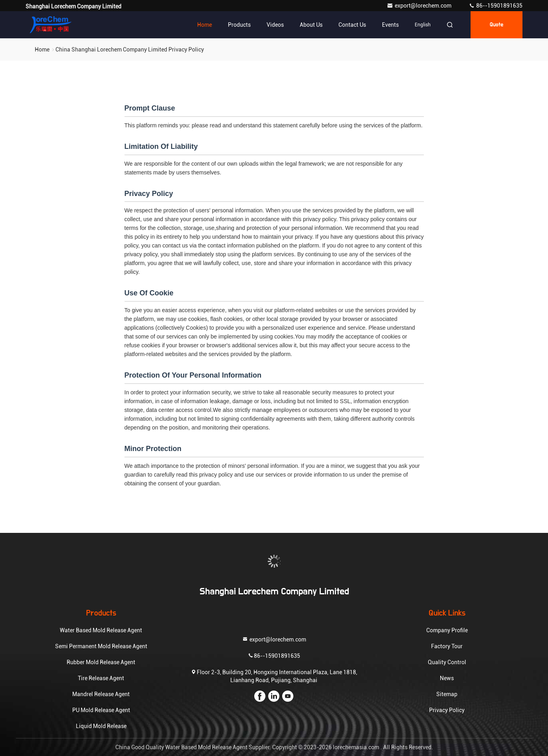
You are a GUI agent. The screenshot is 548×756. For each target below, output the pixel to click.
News (447, 678)
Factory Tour (447, 646)
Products (239, 25)
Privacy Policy (447, 710)
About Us (311, 25)
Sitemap (447, 694)
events (390, 25)
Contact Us (352, 25)
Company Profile (447, 630)
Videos (275, 25)
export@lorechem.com (420, 6)
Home (205, 25)
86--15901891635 (496, 6)
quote (497, 25)
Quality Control (447, 662)
